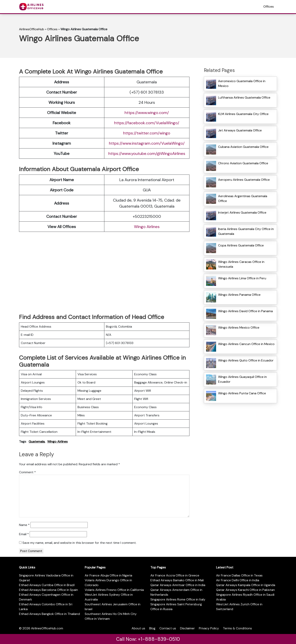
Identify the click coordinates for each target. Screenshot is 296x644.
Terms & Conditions (237, 628)
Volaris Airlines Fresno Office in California (114, 590)
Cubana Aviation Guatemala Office (243, 147)
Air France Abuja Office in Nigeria (108, 575)
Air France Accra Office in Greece (175, 575)
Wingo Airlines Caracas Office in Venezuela (241, 264)
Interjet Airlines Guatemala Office (242, 212)
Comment (27, 472)
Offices (269, 7)
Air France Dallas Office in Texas (239, 575)
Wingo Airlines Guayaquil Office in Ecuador (242, 379)
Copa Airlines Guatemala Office (241, 245)
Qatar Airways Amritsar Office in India (178, 585)
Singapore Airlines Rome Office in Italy (178, 599)
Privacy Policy (209, 628)
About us (138, 628)
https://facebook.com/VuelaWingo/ (147, 123)
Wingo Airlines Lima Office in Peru (242, 278)
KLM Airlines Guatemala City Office (243, 114)
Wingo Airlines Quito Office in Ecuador (246, 360)
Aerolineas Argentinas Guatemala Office (243, 198)
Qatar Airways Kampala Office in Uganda (246, 585)
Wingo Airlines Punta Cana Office (242, 393)
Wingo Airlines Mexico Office (239, 328)
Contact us (168, 628)
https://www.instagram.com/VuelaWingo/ (147, 143)
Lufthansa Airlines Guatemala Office (244, 97)
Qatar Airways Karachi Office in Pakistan (245, 590)
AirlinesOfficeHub (32, 29)
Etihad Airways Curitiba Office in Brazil (47, 585)
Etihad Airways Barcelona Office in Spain (48, 590)
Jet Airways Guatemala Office (240, 130)
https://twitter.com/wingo (147, 133)
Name (24, 525)
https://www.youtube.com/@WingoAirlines (147, 153)
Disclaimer (187, 628)
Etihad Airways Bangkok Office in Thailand (49, 614)
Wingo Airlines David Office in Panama (245, 311)
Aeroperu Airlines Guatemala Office (244, 180)
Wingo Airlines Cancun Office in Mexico (246, 344)
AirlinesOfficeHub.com (47, 628)
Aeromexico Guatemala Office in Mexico (242, 83)
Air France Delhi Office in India (238, 580)
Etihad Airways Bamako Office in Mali (177, 580)
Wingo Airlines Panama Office (239, 295)
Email (24, 534)
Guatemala (37, 442)
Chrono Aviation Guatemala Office (243, 163)
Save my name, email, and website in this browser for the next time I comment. (79, 543)
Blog (152, 628)
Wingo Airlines (147, 227)
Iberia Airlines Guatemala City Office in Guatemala (246, 231)
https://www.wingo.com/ (147, 113)
